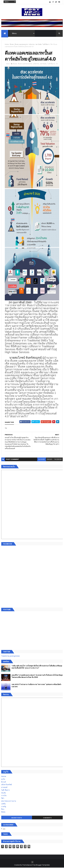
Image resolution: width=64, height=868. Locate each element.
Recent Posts (17, 818)
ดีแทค (12, 44)
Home (7, 44)
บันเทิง (4, 793)
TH (51, 44)
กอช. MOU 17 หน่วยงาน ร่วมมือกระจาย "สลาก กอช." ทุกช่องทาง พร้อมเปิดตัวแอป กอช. (36, 686)
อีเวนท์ (4, 782)
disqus (50, 460)
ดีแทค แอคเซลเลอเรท (21, 44)
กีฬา (3, 799)
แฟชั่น (3, 804)
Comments (47, 818)
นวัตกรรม (32, 44)
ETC (4, 829)
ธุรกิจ (3, 779)
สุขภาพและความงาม (9, 801)
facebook (58, 460)
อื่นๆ (3, 809)
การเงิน (4, 796)
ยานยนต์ (4, 788)
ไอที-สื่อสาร (46, 44)
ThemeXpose (27, 865)
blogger (42, 460)
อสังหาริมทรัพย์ (7, 785)
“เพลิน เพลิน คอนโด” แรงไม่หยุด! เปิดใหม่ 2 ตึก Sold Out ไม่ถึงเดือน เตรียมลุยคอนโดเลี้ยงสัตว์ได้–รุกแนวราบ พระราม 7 (37, 667)
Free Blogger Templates (41, 865)
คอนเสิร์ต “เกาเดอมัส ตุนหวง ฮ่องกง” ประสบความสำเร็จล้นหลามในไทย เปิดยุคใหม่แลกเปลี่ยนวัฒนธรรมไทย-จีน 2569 (37, 677)
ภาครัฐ (4, 807)
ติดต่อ (3, 812)
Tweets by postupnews (10, 656)
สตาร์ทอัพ (39, 44)
